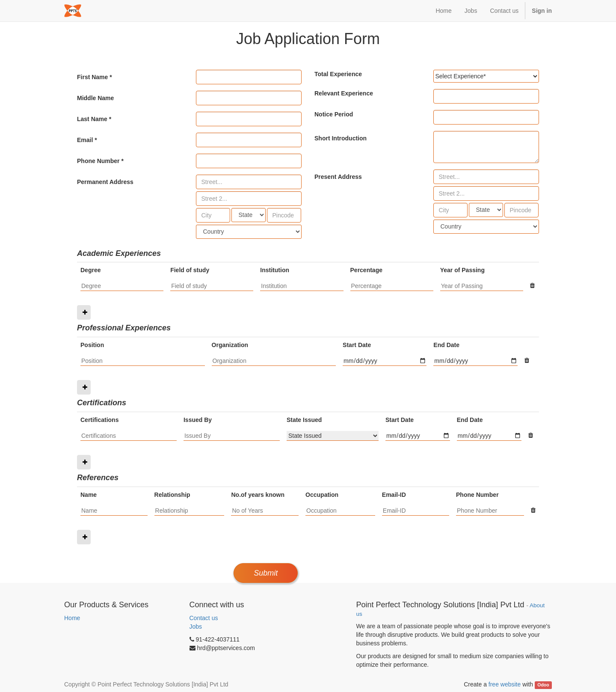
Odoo (543, 685)
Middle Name (95, 98)
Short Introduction (341, 138)
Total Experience (338, 74)
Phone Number (98, 161)
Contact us (204, 618)
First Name (92, 77)
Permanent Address (105, 182)
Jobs (196, 627)
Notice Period (334, 114)
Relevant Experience (344, 93)
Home (72, 618)
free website (505, 684)
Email (85, 140)
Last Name (92, 119)
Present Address (338, 177)
